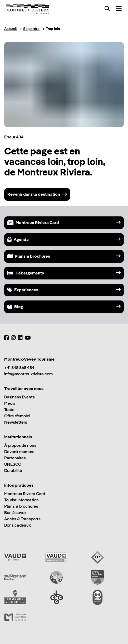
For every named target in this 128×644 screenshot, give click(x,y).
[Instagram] (13, 338)
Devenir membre (19, 452)
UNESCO (13, 464)
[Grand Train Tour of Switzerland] (98, 577)
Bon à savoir (15, 513)
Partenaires (15, 458)
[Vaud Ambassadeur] (56, 557)
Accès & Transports (22, 519)
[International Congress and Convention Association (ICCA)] (98, 597)
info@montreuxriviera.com (28, 374)
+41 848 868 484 (19, 368)
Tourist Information (21, 500)
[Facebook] (7, 338)
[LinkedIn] (20, 338)
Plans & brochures (21, 506)
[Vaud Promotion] (15, 557)
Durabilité (13, 471)
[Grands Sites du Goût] (15, 597)
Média (10, 403)
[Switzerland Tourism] (15, 577)
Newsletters (16, 422)
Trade (9, 410)
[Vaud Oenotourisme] (98, 557)
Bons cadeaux (18, 525)
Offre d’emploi (17, 416)
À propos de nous (20, 445)
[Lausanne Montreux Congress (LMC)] (15, 617)
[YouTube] (28, 338)
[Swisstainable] (56, 577)
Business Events (19, 397)
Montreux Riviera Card (25, 494)
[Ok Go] (56, 597)
